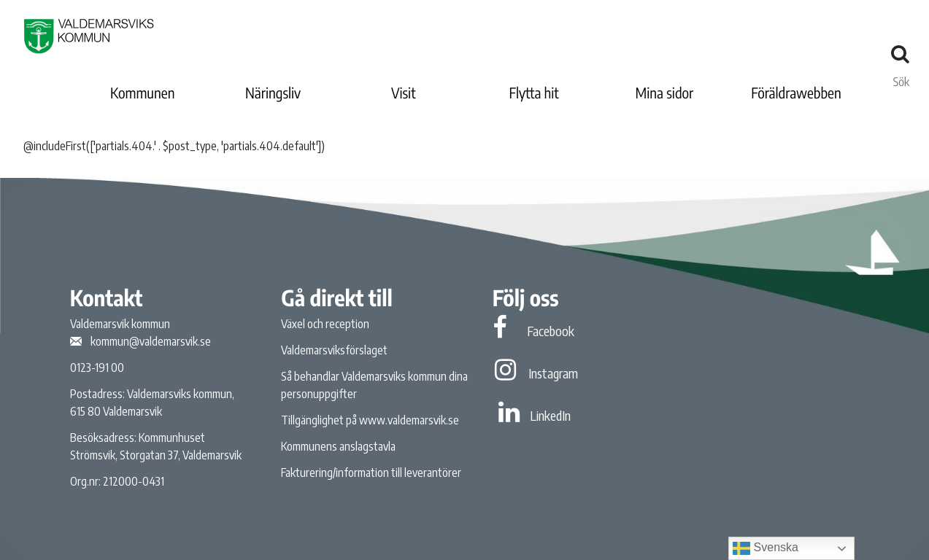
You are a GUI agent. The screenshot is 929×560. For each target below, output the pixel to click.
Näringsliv (273, 93)
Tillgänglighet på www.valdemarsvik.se (370, 420)
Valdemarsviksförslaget (334, 350)
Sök (901, 78)
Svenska (766, 548)
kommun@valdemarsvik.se (151, 341)
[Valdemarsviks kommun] (89, 36)
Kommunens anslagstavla (338, 446)
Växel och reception (325, 324)
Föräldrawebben (796, 93)
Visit (404, 93)
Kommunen (142, 93)
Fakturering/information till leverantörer (371, 472)
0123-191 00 (97, 367)
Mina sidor (665, 93)
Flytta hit (533, 93)
